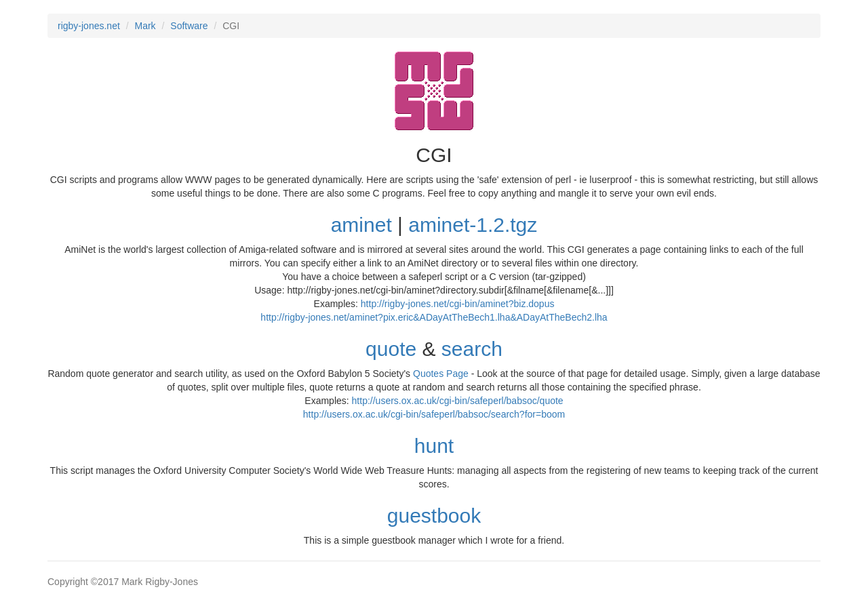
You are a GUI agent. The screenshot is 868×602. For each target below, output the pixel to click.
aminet (361, 225)
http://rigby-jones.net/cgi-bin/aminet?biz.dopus (458, 304)
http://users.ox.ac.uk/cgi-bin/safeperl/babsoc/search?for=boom (434, 414)
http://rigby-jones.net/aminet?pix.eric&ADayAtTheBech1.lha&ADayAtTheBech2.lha (434, 317)
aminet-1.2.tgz (473, 225)
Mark (145, 26)
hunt (434, 446)
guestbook (434, 516)
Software (189, 26)
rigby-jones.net (89, 26)
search (472, 349)
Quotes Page (441, 374)
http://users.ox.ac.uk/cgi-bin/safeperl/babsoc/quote (458, 401)
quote (391, 349)
